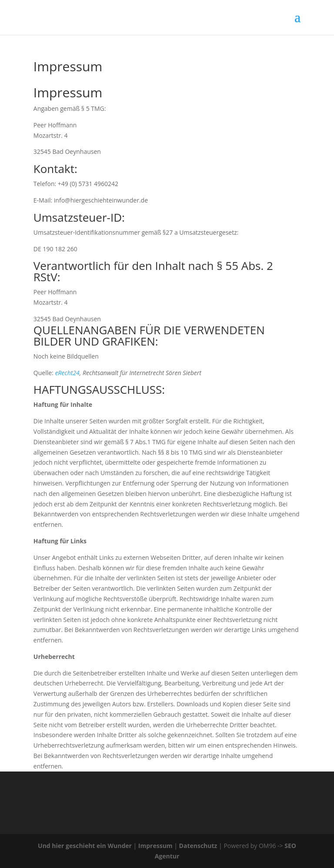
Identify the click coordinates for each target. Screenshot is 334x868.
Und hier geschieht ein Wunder (85, 846)
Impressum (155, 846)
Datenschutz (198, 846)
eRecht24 (67, 373)
